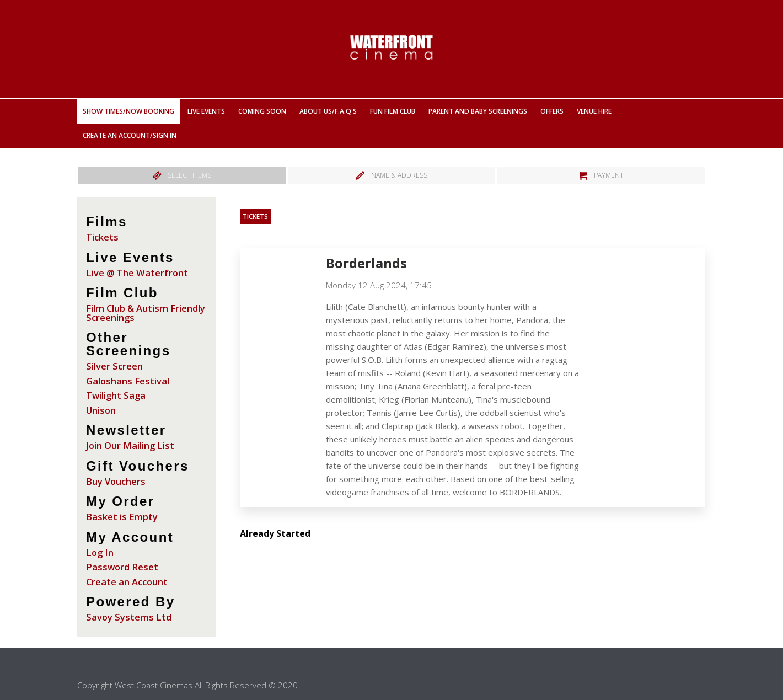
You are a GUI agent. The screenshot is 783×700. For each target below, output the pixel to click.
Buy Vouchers (116, 481)
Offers (552, 111)
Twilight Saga (116, 395)
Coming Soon (262, 111)
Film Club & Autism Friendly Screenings (146, 313)
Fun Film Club (393, 111)
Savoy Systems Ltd (129, 617)
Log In (100, 552)
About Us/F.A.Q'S (328, 111)
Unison (101, 410)
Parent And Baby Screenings (478, 111)
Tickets (102, 237)
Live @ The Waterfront (137, 273)
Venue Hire (594, 111)
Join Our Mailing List (130, 445)
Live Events (206, 111)
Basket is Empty (122, 517)
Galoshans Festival (128, 381)
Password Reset (122, 567)
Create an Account (127, 582)
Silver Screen (114, 366)
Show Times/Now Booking (128, 111)
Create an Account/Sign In (130, 135)
